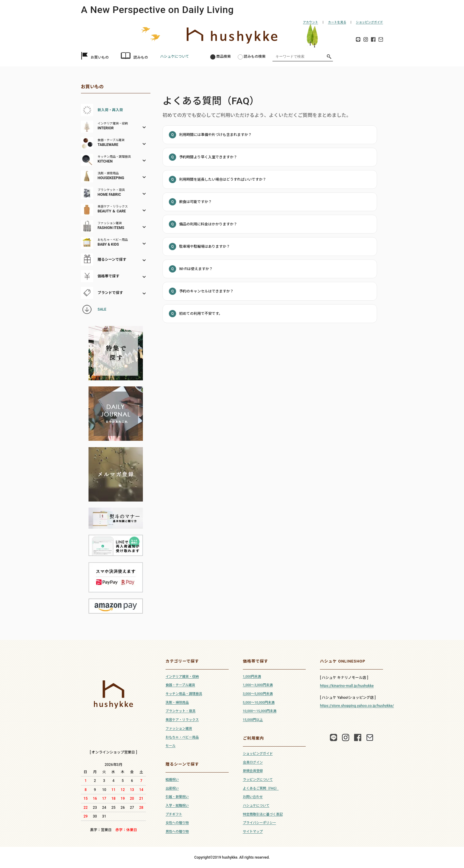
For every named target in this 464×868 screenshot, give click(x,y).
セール (171, 746)
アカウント (311, 22)
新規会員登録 (253, 771)
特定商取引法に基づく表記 (263, 814)
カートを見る (337, 22)
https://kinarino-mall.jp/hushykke (347, 686)
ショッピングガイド (369, 22)
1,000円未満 (252, 677)
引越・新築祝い (177, 797)
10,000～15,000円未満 (260, 711)
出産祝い (172, 788)
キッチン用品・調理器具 (184, 694)
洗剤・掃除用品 (177, 703)
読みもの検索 (255, 56)
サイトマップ (253, 832)
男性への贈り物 (177, 832)
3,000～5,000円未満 (258, 694)
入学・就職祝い (177, 806)
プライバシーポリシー (259, 823)
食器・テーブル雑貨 (180, 685)
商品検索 (224, 56)
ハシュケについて (175, 56)
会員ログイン (253, 762)
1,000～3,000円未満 (258, 685)
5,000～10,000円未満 (259, 703)
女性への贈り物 (177, 823)
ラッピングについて (258, 780)
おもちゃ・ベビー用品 (182, 737)
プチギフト (174, 814)
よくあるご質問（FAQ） (261, 788)
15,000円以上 (253, 720)
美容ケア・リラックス (182, 720)
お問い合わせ (253, 797)
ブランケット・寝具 (180, 711)
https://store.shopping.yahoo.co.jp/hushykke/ (357, 706)
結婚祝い (172, 780)
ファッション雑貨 (179, 729)
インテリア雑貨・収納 (182, 677)
